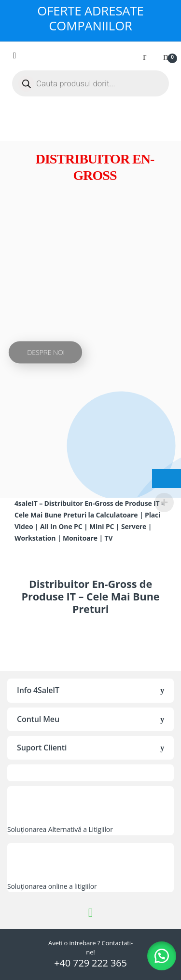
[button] (162, 956)
